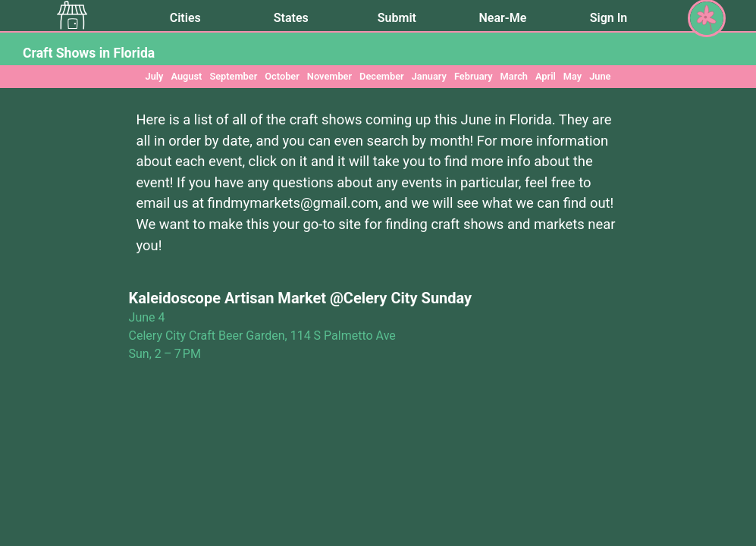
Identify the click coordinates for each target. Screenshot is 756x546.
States (291, 18)
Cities (185, 18)
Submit (397, 18)
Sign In (609, 18)
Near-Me (503, 18)
